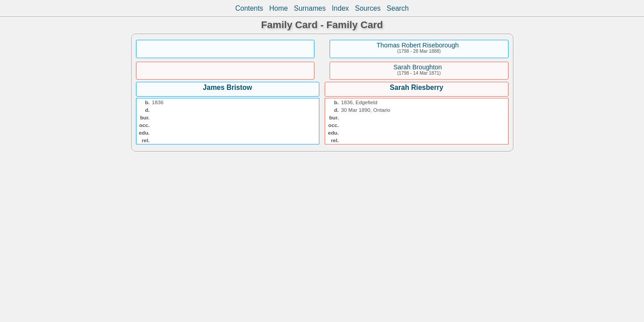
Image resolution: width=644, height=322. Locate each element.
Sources (368, 8)
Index (340, 8)
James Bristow (228, 87)
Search (398, 8)
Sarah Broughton (418, 67)
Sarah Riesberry (417, 87)
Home (279, 8)
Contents (249, 8)
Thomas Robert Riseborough (418, 45)
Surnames (310, 8)
